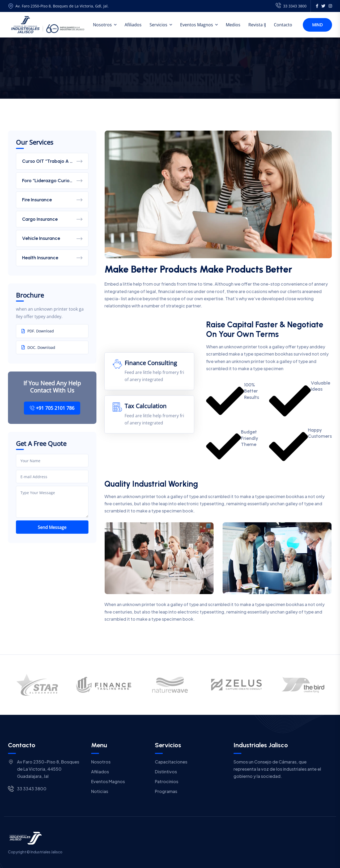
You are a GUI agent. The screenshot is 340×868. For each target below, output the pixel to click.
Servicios (158, 25)
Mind (317, 25)
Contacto (283, 25)
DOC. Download (38, 347)
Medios (233, 25)
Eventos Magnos (197, 25)
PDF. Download (38, 331)
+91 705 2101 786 (52, 408)
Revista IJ (257, 25)
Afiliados (133, 25)
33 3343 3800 (291, 6)
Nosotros (102, 25)
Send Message (52, 527)
